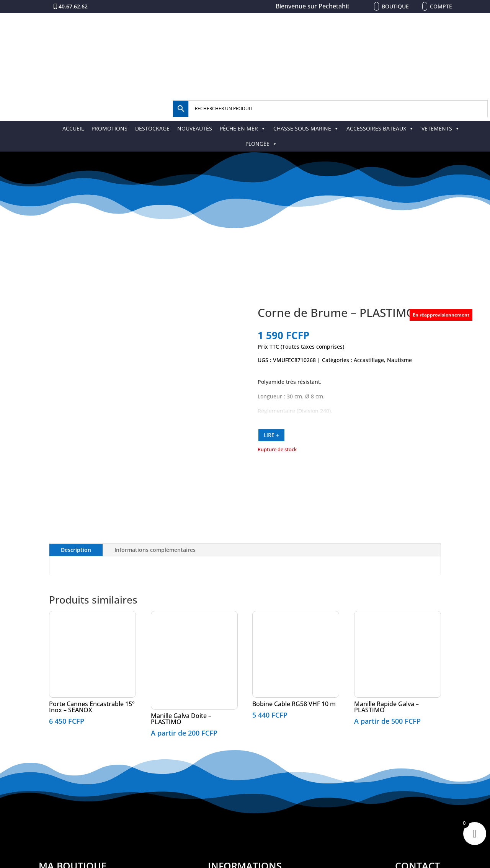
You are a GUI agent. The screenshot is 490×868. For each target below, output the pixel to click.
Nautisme (399, 360)
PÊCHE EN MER (243, 128)
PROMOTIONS (109, 128)
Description (76, 550)
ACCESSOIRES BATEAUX (380, 128)
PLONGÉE (261, 144)
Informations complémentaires (155, 550)
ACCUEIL (73, 128)
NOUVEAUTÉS (195, 128)
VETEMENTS (441, 128)
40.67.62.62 (73, 6)
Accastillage (369, 360)
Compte (441, 6)
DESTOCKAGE (152, 128)
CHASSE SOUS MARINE (306, 128)
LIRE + (271, 435)
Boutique (395, 6)
